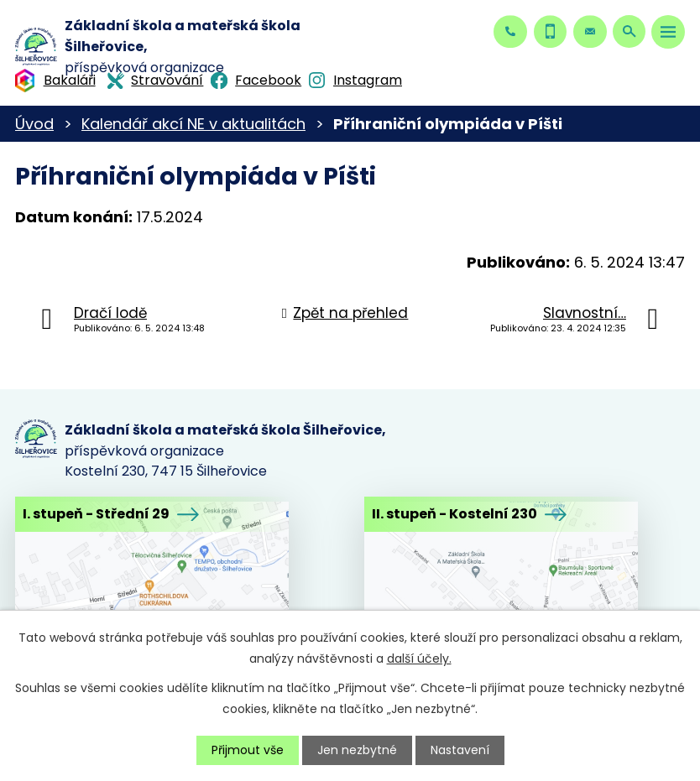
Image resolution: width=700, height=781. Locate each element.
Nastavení (460, 750)
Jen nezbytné (357, 750)
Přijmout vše (248, 750)
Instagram (368, 80)
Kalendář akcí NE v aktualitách (193, 124)
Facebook (268, 80)
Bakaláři (70, 80)
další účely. (419, 659)
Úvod (34, 124)
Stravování (167, 80)
